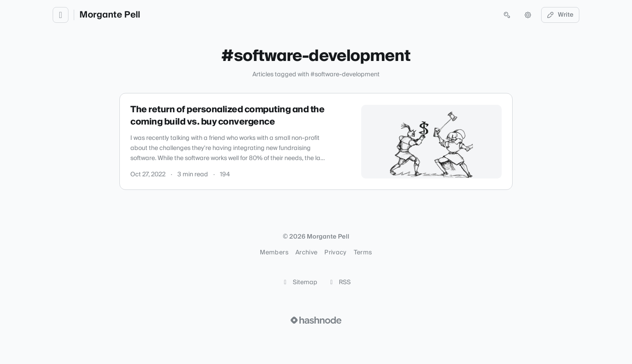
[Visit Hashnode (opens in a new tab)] (316, 320)
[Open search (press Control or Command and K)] (507, 15)
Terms (363, 253)
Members (274, 253)
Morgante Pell (110, 15)
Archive (306, 253)
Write (560, 15)
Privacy (335, 253)
